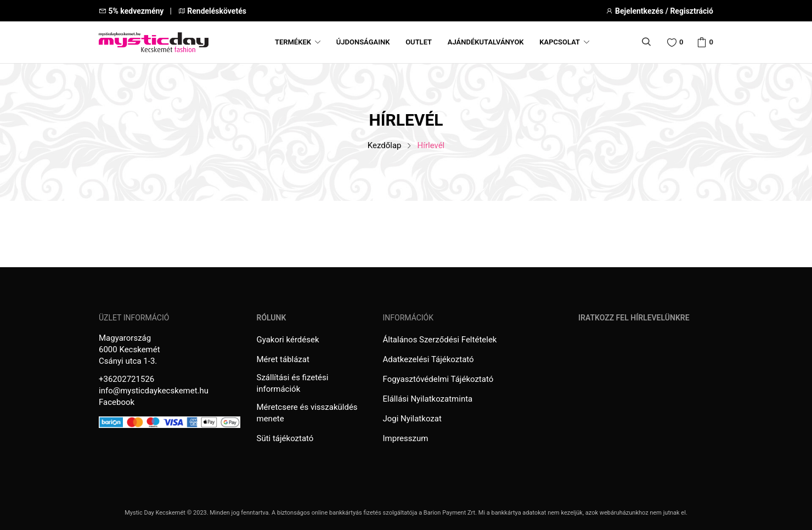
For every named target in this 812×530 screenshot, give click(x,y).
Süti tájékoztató (285, 438)
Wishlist (681, 42)
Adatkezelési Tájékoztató (428, 359)
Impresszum (406, 438)
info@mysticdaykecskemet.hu (154, 391)
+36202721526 (126, 379)
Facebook (117, 402)
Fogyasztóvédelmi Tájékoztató (438, 379)
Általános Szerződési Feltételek (440, 340)
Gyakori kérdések (288, 340)
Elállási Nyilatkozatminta (428, 399)
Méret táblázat (283, 359)
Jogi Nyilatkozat (412, 419)
